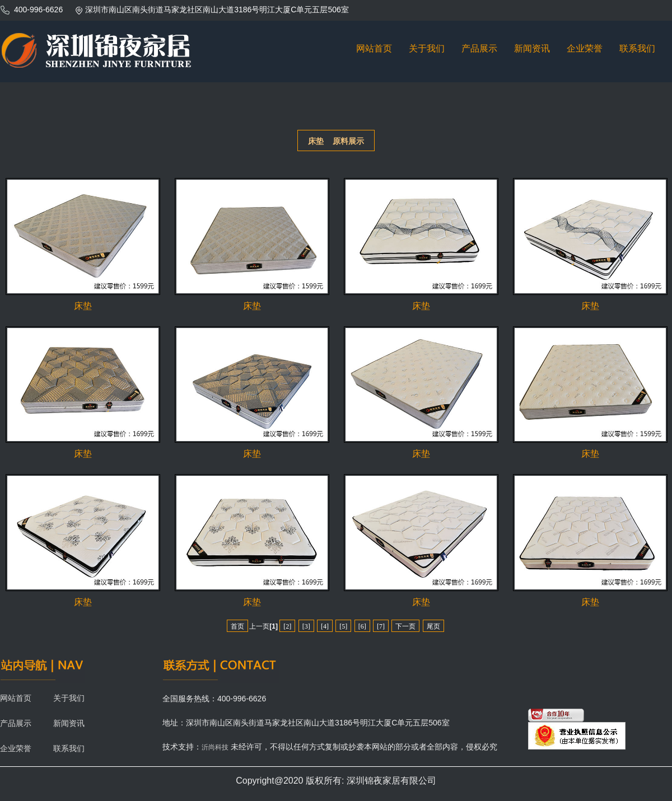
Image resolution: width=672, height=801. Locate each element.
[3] (306, 626)
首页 (237, 626)
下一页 (405, 626)
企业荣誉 (585, 48)
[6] (362, 626)
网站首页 (374, 48)
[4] (325, 626)
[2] (287, 626)
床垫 (316, 141)
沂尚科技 (215, 747)
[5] (343, 626)
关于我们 (427, 48)
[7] (381, 626)
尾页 (433, 626)
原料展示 (348, 141)
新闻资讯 (532, 48)
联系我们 (637, 48)
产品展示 (479, 48)
